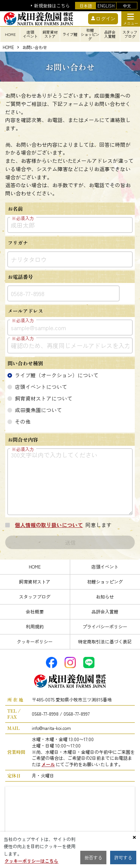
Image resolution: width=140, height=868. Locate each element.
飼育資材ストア (35, 581)
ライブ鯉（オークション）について (57, 375)
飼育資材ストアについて (44, 398)
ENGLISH (106, 6)
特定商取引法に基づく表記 (105, 641)
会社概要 (35, 611)
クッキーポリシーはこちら (31, 861)
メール (48, 764)
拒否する (93, 857)
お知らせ (105, 596)
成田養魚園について (38, 410)
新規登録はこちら (52, 6)
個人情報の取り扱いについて (49, 525)
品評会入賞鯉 (105, 611)
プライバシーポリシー (105, 626)
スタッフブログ (35, 596)
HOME (8, 48)
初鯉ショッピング (105, 581)
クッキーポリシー (35, 641)
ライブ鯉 (70, 34)
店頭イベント (105, 567)
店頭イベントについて (41, 387)
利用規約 (35, 626)
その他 (23, 421)
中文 (127, 6)
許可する (123, 857)
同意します (62, 525)
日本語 (86, 6)
